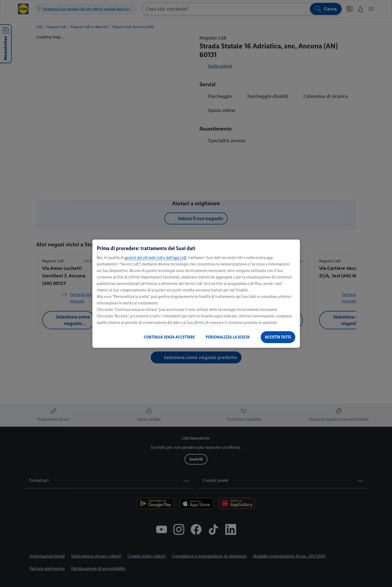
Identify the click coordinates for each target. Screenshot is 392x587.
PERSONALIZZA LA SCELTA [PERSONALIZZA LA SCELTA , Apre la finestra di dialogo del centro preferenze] (228, 337)
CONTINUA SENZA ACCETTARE (169, 337)
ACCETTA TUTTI (278, 337)
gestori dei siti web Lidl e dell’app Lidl (155, 258)
